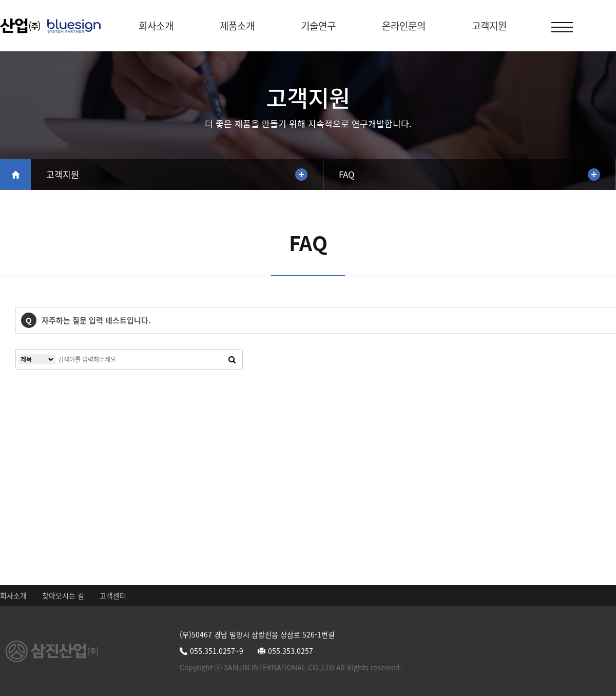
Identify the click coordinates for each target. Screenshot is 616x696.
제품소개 (237, 26)
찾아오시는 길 (63, 595)
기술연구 (318, 26)
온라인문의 (404, 26)
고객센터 (113, 595)
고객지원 (489, 26)
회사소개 (156, 26)
